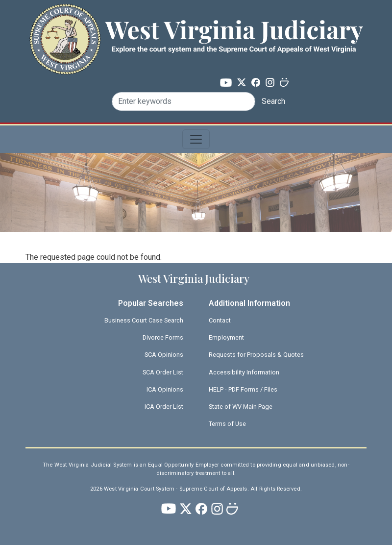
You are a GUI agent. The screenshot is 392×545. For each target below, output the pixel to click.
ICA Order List (164, 407)
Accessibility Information (244, 372)
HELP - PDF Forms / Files (243, 389)
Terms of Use (227, 424)
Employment (226, 337)
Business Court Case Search (144, 320)
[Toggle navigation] (196, 139)
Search (273, 101)
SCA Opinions (164, 355)
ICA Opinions (165, 389)
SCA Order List (163, 372)
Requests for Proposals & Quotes (256, 355)
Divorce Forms (163, 337)
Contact (220, 320)
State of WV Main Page (241, 407)
